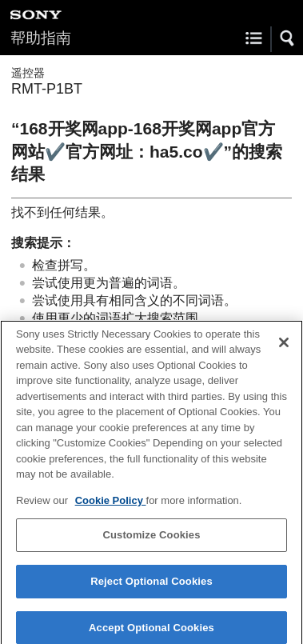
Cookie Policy (111, 505)
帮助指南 (41, 38)
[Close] (284, 347)
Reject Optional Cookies (151, 587)
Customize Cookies (151, 540)
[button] (288, 38)
